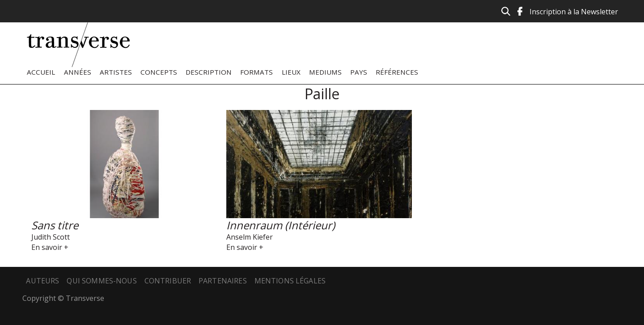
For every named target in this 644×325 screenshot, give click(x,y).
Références (397, 72)
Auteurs (42, 281)
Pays (359, 72)
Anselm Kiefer (250, 237)
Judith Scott (51, 237)
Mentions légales (290, 281)
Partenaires (223, 281)
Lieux (291, 72)
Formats (256, 72)
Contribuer (168, 281)
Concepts (159, 72)
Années (78, 72)
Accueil (41, 72)
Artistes (116, 72)
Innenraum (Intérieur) (281, 225)
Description (209, 72)
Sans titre (55, 225)
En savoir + (50, 247)
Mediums (325, 72)
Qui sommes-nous (102, 281)
